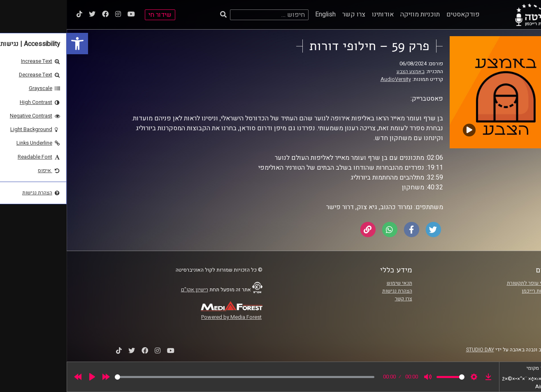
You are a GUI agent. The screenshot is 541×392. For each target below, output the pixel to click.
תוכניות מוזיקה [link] (353, 14)
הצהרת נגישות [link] (331, 291)
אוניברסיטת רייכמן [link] (475, 291)
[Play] (26, 377)
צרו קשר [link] (287, 14)
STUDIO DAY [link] (413, 350)
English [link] (259, 14)
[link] (11, 44)
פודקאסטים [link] (396, 14)
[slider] (178, 377)
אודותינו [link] (316, 14)
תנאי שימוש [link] (333, 283)
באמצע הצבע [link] (344, 71)
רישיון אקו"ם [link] (128, 290)
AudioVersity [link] (329, 79)
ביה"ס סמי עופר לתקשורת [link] (468, 283)
